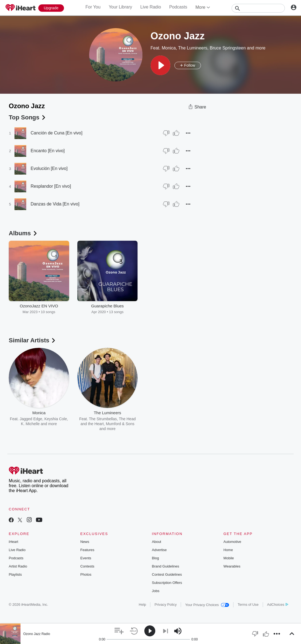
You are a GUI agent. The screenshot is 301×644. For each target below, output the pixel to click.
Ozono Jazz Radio (37, 634)
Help (143, 605)
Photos (86, 574)
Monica (169, 48)
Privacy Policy (166, 605)
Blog (156, 558)
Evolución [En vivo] (49, 168)
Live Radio (151, 7)
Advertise (159, 550)
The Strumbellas (103, 419)
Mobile (229, 558)
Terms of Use (248, 605)
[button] (160, 65)
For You (93, 7)
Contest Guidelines (167, 574)
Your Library (121, 7)
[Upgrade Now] (51, 8)
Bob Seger (167, 424)
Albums (23, 233)
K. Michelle (30, 424)
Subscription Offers (167, 583)
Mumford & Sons (120, 424)
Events (86, 558)
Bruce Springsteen (228, 48)
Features (87, 550)
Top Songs (28, 117)
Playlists (15, 574)
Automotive (232, 542)
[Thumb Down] (166, 133)
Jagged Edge (31, 419)
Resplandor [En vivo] (51, 186)
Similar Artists (33, 340)
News (85, 542)
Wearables (232, 566)
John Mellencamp (171, 419)
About (157, 542)
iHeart (14, 542)
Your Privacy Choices (207, 605)
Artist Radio (18, 566)
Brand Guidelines (166, 566)
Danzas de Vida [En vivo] (55, 204)
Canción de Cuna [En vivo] (56, 133)
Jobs (156, 591)
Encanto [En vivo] (48, 151)
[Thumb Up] (176, 133)
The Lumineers (193, 48)
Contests (87, 566)
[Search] (258, 8)
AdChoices (278, 605)
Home (228, 550)
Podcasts (178, 7)
